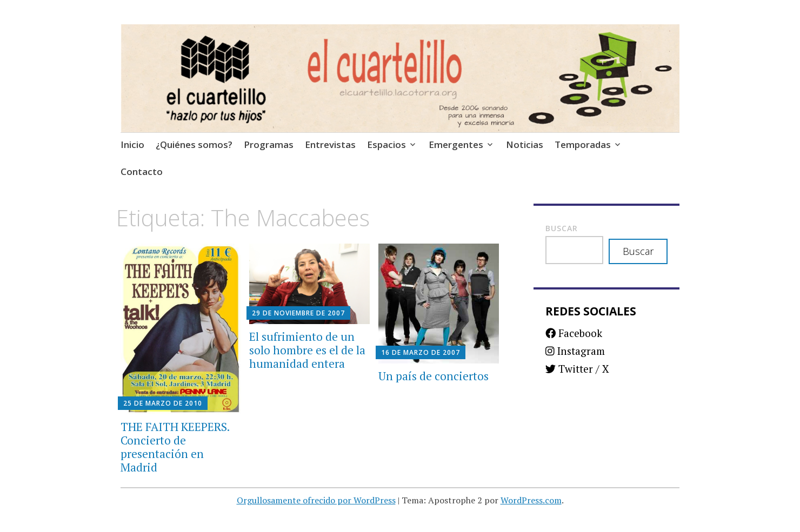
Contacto (142, 171)
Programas (269, 144)
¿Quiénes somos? (194, 144)
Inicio (132, 144)
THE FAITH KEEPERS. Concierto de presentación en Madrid (175, 447)
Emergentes (456, 144)
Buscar (562, 228)
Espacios (386, 144)
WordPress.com (531, 500)
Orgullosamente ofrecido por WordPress (316, 500)
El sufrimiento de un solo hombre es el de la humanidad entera (307, 350)
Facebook (574, 333)
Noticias (525, 144)
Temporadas (583, 144)
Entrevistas (330, 144)
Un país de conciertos (434, 376)
